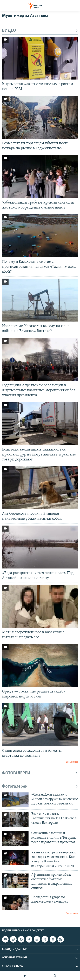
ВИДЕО (40, 31)
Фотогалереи (40, 787)
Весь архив (72, 762)
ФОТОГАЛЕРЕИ (40, 773)
